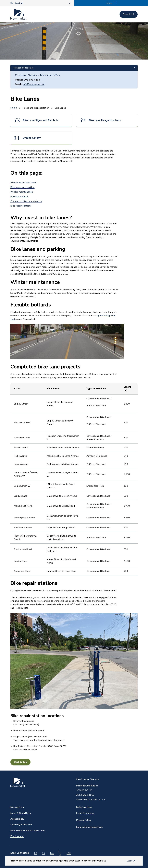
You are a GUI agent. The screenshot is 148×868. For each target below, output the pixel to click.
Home (14, 108)
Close (129, 861)
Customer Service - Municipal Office (38, 75)
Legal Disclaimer (85, 813)
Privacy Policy (84, 820)
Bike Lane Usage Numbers (105, 120)
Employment (17, 836)
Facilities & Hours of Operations (28, 830)
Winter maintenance (22, 192)
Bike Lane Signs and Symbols (41, 120)
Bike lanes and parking (22, 187)
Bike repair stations (21, 206)
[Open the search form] (129, 14)
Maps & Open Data (21, 813)
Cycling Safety (32, 138)
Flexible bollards (19, 197)
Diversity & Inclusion (21, 825)
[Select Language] (37, 3)
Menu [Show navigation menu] (109, 3)
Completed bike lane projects (26, 201)
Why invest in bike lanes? (24, 183)
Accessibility (17, 819)
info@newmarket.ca (34, 84)
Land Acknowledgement (90, 827)
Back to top (20, 762)
